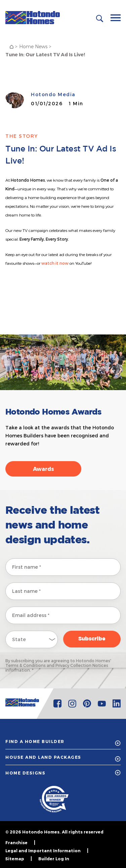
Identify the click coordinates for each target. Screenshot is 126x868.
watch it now (55, 263)
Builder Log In (54, 859)
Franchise (16, 843)
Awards (44, 469)
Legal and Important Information (43, 851)
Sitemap (15, 859)
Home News (33, 46)
